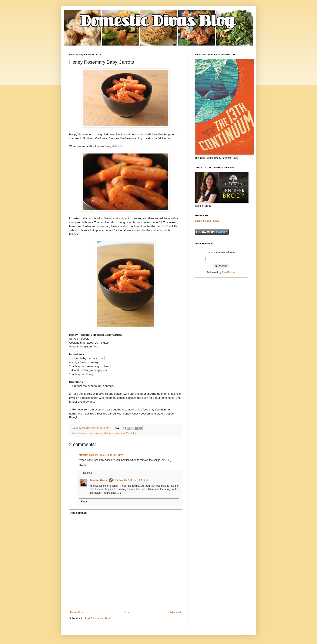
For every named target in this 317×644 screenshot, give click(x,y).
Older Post (175, 612)
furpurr (84, 455)
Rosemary (120, 433)
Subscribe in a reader (207, 221)
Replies (87, 473)
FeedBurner (229, 273)
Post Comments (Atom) (98, 618)
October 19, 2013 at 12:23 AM (131, 480)
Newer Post (77, 612)
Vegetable (131, 433)
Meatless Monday (104, 433)
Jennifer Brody (99, 480)
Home (126, 612)
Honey (91, 433)
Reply (83, 465)
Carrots (83, 433)
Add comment (79, 513)
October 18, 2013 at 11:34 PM (106, 455)
